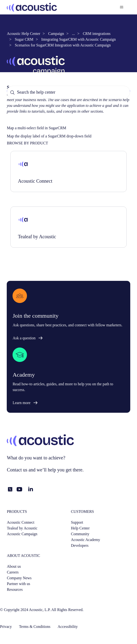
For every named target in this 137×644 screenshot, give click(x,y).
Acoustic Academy (86, 540)
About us (14, 566)
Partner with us (18, 584)
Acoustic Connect (20, 522)
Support (77, 522)
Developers (80, 545)
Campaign (56, 34)
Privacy (6, 627)
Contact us (17, 470)
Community (80, 534)
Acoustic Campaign (22, 534)
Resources (15, 589)
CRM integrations (97, 34)
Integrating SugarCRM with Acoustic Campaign (78, 39)
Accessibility (68, 627)
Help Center (80, 528)
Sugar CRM (24, 39)
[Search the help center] (68, 92)
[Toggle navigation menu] (122, 7)
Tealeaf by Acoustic (22, 528)
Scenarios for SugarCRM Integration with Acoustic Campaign (63, 45)
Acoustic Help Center (23, 34)
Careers (13, 572)
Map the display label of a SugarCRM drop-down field (49, 136)
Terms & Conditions (35, 627)
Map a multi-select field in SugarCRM (36, 128)
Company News (19, 578)
